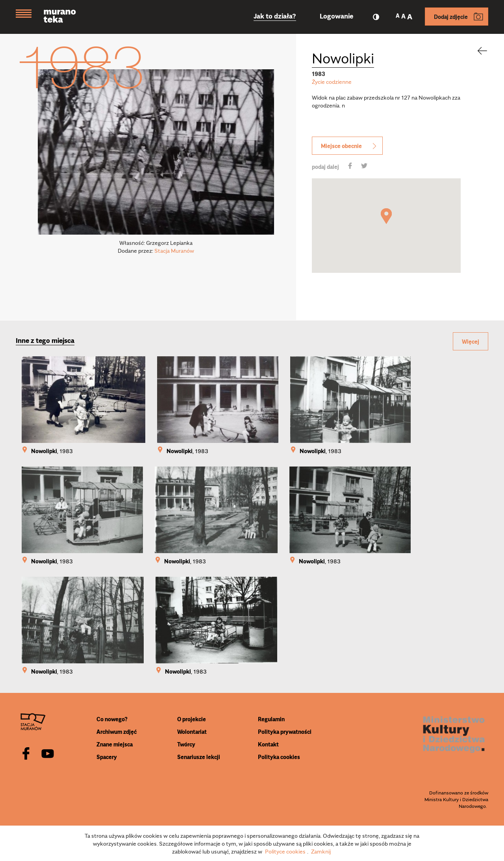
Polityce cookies (285, 851)
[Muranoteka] (66, 17)
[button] (386, 216)
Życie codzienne (332, 81)
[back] (477, 51)
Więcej (471, 341)
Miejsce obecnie (349, 146)
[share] (350, 167)
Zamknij (321, 851)
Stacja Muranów (174, 250)
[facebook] (26, 754)
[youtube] (48, 754)
